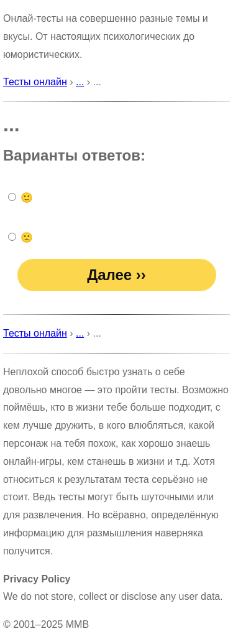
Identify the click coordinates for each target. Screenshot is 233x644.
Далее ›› (116, 275)
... (80, 82)
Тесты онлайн (35, 82)
